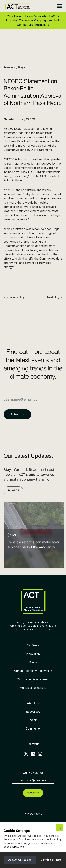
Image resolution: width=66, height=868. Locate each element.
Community (33, 728)
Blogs (22, 67)
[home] (17, 6)
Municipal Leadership (33, 688)
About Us (33, 703)
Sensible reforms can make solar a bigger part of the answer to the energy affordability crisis (34, 546)
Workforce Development (33, 679)
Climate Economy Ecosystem (33, 671)
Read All (13, 491)
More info (18, 847)
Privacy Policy (33, 814)
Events (33, 720)
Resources (33, 712)
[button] (59, 6)
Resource (10, 67)
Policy (33, 662)
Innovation (33, 654)
